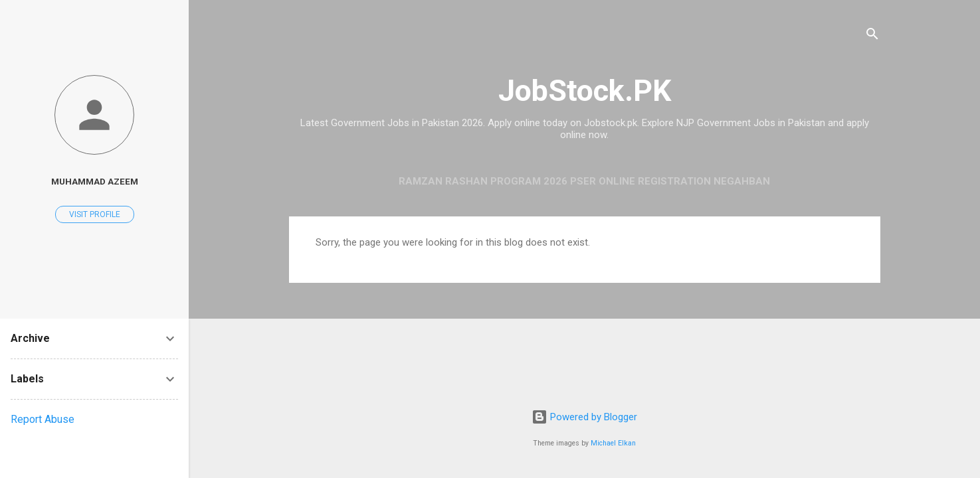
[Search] (872, 36)
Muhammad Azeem (95, 181)
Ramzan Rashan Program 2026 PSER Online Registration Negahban (584, 181)
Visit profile (95, 214)
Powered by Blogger (584, 417)
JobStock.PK (585, 91)
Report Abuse (43, 419)
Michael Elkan (613, 443)
